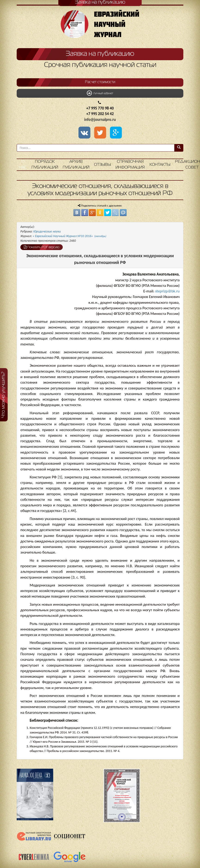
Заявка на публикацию (100, 54)
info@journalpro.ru (100, 120)
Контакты (160, 165)
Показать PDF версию (42, 247)
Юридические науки (47, 231)
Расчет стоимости (100, 82)
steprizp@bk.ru (167, 291)
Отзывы (102, 165)
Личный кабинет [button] (100, 93)
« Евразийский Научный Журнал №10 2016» (69, 236)
